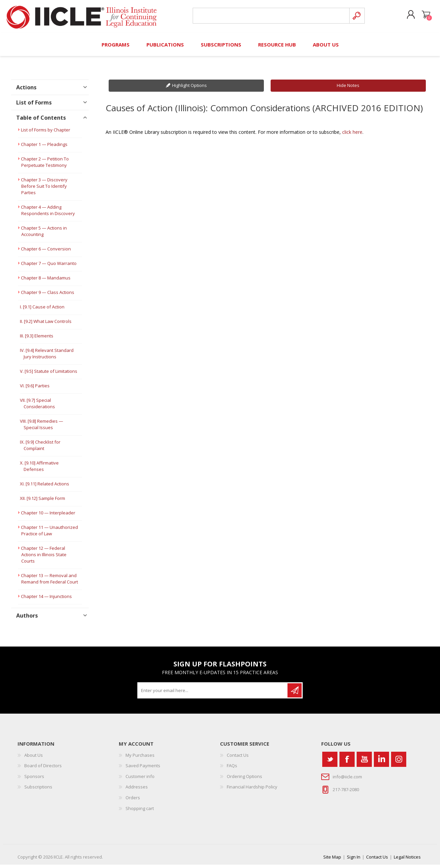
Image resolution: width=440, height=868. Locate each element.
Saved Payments (143, 769)
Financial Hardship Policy (252, 790)
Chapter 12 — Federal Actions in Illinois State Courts (44, 558)
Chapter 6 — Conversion (46, 252)
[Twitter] (330, 763)
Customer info (140, 780)
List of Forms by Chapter (46, 133)
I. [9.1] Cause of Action (42, 310)
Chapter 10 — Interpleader (48, 516)
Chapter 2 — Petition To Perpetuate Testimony (45, 165)
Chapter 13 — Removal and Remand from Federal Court (49, 582)
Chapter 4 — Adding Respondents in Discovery (48, 214)
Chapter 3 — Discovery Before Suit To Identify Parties (44, 189)
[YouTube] (364, 763)
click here (352, 135)
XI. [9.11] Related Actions (45, 487)
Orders (133, 801)
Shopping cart (423, 17)
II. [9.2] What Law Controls (46, 325)
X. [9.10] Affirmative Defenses (39, 469)
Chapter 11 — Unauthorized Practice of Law (49, 534)
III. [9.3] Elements (37, 339)
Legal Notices (407, 860)
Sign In (354, 860)
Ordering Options (244, 780)
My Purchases (140, 758)
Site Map (332, 860)
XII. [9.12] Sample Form (43, 502)
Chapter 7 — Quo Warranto (49, 267)
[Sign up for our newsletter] (213, 694)
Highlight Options (189, 89)
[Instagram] (399, 763)
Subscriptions (38, 790)
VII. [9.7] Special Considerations (37, 407)
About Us (34, 758)
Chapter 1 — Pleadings (44, 148)
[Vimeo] (381, 763)
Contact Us (238, 758)
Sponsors (34, 780)
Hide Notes (348, 89)
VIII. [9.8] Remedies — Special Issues (42, 428)
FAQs (232, 769)
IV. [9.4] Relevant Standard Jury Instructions (47, 357)
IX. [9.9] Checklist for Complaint (40, 448)
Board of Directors (43, 769)
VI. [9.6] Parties (35, 389)
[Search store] (270, 17)
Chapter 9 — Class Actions (48, 296)
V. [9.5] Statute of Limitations (49, 375)
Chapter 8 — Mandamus (46, 281)
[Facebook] (347, 763)
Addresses (137, 790)
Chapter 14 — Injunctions (46, 600)
